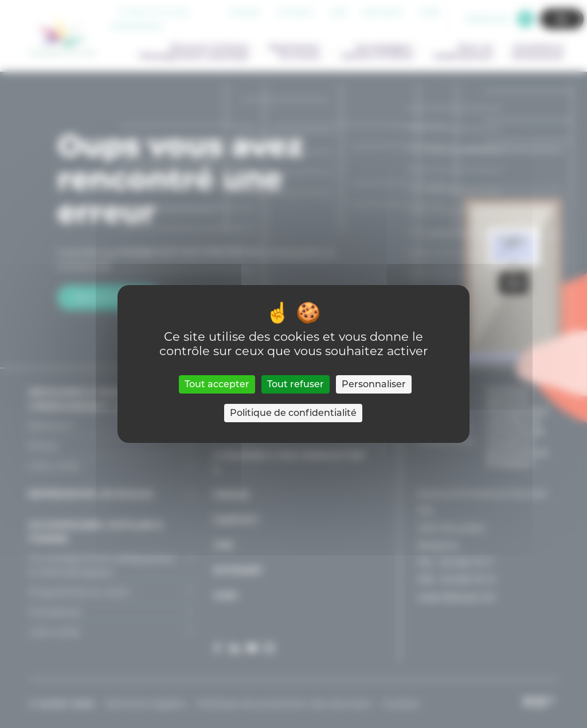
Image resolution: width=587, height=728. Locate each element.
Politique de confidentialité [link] (293, 413)
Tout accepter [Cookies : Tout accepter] (217, 384)
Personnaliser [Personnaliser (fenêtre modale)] (374, 384)
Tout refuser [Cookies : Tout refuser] (296, 384)
